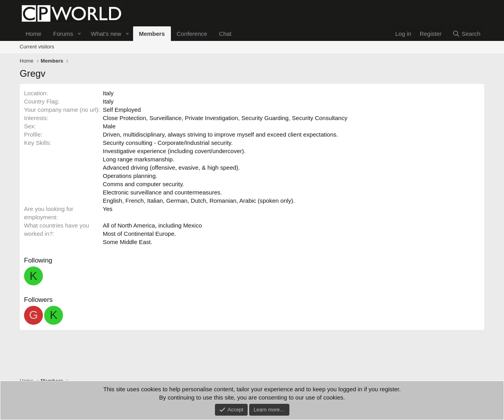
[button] (80, 34)
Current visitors (37, 47)
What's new (106, 34)
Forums (63, 34)
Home (33, 34)
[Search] (466, 34)
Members (152, 34)
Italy (108, 93)
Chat (225, 34)
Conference (192, 34)
